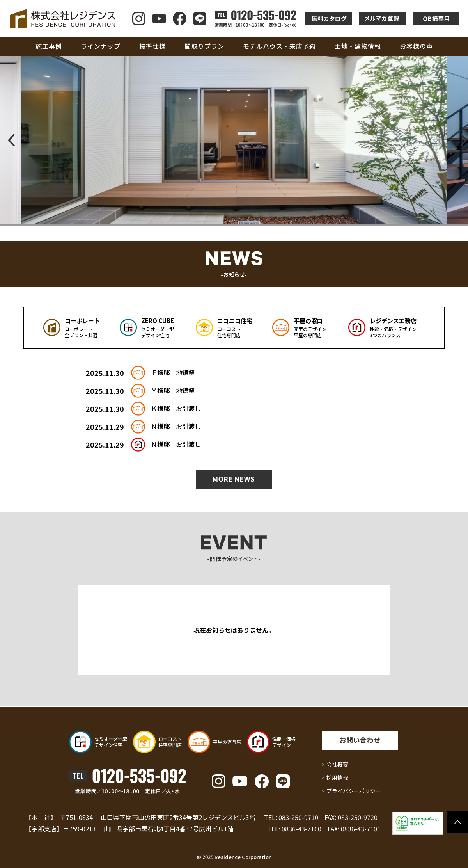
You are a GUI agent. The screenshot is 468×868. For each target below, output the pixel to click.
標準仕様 (152, 46)
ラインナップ (101, 46)
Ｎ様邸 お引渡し (176, 426)
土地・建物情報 (358, 46)
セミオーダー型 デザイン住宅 (111, 742)
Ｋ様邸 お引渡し (176, 408)
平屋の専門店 (227, 742)
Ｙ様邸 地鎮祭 (173, 390)
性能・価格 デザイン (284, 742)
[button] (9, 140)
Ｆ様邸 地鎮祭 (173, 372)
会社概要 (337, 764)
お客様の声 (416, 46)
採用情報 (337, 777)
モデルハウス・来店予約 (279, 46)
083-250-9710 (298, 817)
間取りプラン (204, 46)
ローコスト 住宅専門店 (170, 742)
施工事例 (49, 46)
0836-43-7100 (301, 829)
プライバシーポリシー (354, 791)
